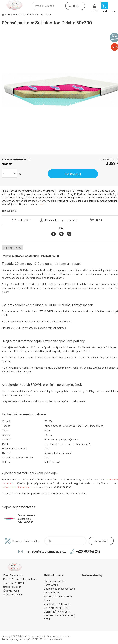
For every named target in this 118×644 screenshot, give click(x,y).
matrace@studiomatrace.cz (17, 487)
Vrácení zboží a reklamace (58, 596)
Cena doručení (52, 592)
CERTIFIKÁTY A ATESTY (57, 612)
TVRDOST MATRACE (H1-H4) (59, 615)
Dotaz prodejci (52, 220)
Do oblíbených (24, 220)
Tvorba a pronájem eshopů (16, 639)
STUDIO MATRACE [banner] (16, 5)
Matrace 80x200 (15, 15)
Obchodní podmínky (54, 581)
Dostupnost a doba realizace (59, 589)
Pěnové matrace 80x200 (39, 15)
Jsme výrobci (51, 585)
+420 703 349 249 (88, 551)
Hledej (76, 6)
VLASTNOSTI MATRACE (57, 604)
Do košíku (73, 174)
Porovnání (72, 220)
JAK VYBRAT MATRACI (56, 608)
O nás (47, 600)
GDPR (47, 619)
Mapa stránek (55, 639)
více (42, 204)
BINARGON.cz (38, 639)
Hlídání (99, 220)
